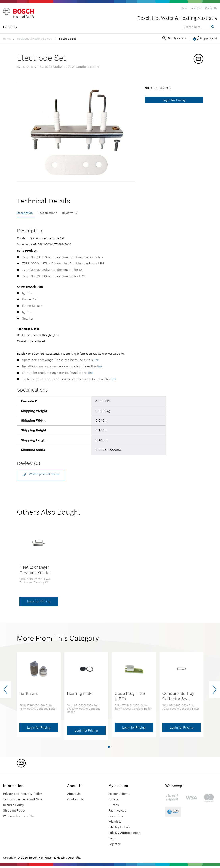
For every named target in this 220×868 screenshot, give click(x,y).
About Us (75, 796)
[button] (109, 748)
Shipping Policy (15, 812)
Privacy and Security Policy (24, 796)
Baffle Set (29, 695)
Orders (114, 801)
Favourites (117, 818)
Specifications (52, 213)
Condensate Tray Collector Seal (178, 698)
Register (115, 846)
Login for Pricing (174, 100)
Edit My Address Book (125, 835)
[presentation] (5, 691)
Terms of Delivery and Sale (24, 801)
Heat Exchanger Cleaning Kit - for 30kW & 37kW (35, 574)
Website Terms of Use (20, 818)
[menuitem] (184, 8)
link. (97, 361)
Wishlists (115, 823)
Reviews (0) (79, 213)
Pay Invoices (118, 812)
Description (26, 213)
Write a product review (43, 475)
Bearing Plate (80, 695)
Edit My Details (120, 829)
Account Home (120, 796)
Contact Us (77, 801)
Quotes (114, 807)
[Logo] (20, 14)
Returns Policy (14, 807)
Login (113, 840)
